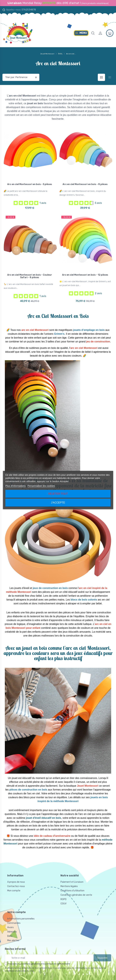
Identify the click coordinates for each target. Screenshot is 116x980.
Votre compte (16, 912)
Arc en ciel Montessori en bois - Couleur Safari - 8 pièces (30, 276)
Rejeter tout (58, 494)
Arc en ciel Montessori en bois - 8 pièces (85, 184)
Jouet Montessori (47, 54)
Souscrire (102, 958)
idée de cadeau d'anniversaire (52, 836)
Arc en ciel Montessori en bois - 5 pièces (30, 184)
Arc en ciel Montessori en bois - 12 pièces (85, 275)
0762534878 (29, 10)
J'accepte (58, 503)
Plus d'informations (15, 486)
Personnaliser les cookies (41, 486)
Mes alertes (13, 940)
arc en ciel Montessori (35, 330)
